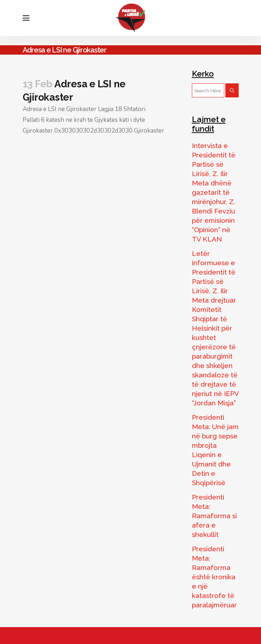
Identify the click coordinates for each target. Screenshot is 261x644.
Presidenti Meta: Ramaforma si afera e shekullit (214, 516)
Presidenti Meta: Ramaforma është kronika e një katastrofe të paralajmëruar (214, 577)
